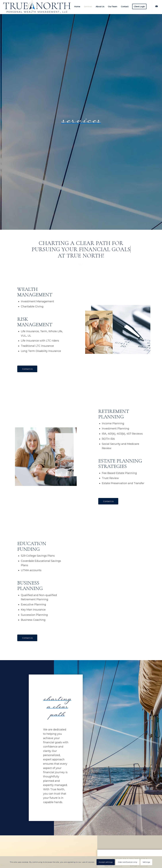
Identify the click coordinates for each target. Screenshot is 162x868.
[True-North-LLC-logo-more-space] (37, 6)
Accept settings (106, 862)
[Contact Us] (27, 369)
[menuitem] (77, 6)
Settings (146, 862)
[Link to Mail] (157, 6)
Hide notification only (128, 862)
